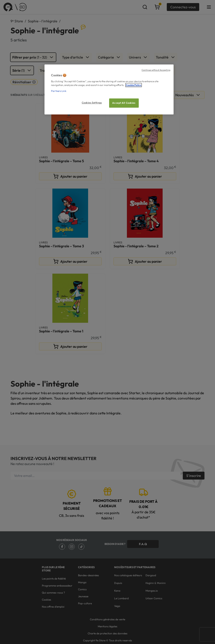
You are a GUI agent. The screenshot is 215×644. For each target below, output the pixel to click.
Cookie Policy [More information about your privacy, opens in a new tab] (134, 85)
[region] (109, 90)
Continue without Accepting (156, 70)
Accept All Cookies (124, 103)
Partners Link (59, 91)
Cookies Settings (92, 103)
